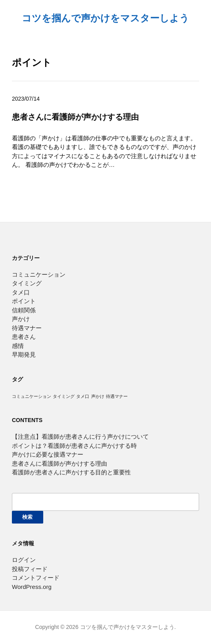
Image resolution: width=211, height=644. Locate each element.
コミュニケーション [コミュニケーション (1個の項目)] (32, 396)
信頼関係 (24, 310)
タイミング (27, 283)
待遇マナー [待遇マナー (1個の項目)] (117, 396)
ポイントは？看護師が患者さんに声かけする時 (74, 446)
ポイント (24, 301)
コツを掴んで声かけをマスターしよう (105, 18)
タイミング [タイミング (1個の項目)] (64, 396)
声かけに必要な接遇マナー (48, 454)
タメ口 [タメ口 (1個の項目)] (83, 396)
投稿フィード (30, 569)
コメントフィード (36, 578)
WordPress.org (32, 587)
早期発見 (24, 354)
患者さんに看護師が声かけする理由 (75, 117)
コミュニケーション (39, 274)
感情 (18, 346)
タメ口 (21, 292)
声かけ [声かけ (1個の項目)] (98, 396)
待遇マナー (27, 328)
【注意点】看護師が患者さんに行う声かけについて (80, 437)
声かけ (21, 319)
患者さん (24, 337)
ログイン (24, 560)
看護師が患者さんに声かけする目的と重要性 (71, 472)
